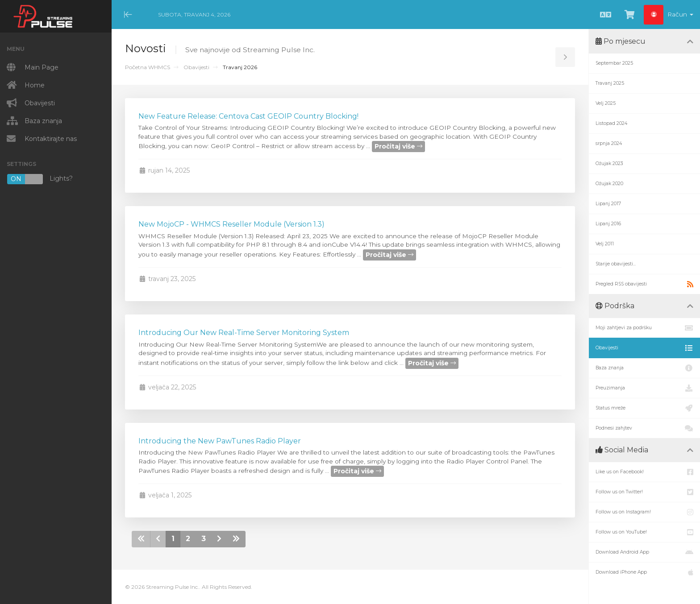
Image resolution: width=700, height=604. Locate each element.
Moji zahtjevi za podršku (644, 328)
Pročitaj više (398, 146)
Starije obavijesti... (616, 264)
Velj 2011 (605, 244)
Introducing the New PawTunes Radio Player (220, 441)
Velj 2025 (606, 103)
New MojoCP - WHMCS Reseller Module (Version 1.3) (231, 224)
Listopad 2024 (611, 123)
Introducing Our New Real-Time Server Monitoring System (244, 333)
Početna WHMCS (148, 67)
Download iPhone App (644, 572)
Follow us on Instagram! (644, 512)
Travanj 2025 (610, 83)
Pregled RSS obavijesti (644, 284)
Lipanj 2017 (608, 204)
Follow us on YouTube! (644, 532)
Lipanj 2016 (608, 224)
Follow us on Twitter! (644, 492)
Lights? (40, 179)
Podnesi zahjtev (644, 428)
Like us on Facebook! (644, 472)
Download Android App (644, 552)
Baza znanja (644, 368)
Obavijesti (196, 67)
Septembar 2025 (614, 63)
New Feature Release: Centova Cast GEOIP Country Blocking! (248, 116)
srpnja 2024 (609, 143)
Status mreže (644, 408)
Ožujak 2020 (609, 184)
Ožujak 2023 (609, 163)
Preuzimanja (644, 388)
